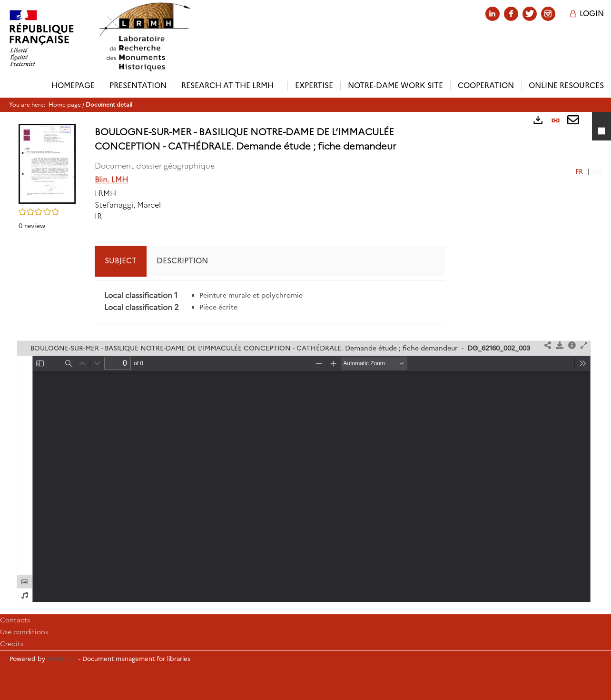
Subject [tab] (121, 261)
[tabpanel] (270, 302)
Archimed (62, 659)
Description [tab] (182, 261)
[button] (47, 163)
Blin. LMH (111, 180)
